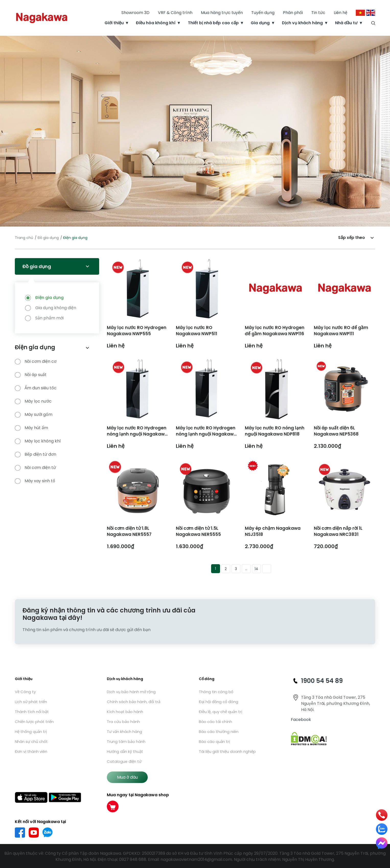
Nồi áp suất (31, 375)
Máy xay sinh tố (35, 481)
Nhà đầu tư (346, 23)
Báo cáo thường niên (219, 732)
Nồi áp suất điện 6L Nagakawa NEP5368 (336, 431)
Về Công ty (25, 692)
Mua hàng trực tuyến (222, 13)
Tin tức (318, 13)
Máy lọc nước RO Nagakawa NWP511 (197, 331)
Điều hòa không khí (156, 23)
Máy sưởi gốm (34, 415)
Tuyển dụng (263, 13)
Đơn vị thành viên (31, 751)
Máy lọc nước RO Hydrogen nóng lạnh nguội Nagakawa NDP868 (206, 434)
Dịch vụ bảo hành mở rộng (131, 692)
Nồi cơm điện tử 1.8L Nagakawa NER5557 (129, 531)
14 (256, 569)
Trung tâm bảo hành (126, 742)
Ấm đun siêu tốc (36, 388)
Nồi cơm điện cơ (36, 361)
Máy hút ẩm (31, 428)
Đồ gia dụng (48, 238)
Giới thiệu (114, 23)
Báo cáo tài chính (215, 722)
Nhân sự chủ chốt (31, 742)
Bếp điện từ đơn (36, 454)
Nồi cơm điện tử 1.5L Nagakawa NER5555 (198, 531)
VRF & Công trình (175, 13)
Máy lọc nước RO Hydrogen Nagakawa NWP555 (137, 331)
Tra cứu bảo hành (123, 722)
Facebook (301, 720)
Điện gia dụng (49, 298)
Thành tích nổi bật (32, 712)
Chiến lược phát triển (34, 722)
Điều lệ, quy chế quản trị (221, 712)
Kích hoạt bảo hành (125, 712)
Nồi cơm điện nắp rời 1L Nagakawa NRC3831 (338, 531)
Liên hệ (341, 13)
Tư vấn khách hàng (124, 732)
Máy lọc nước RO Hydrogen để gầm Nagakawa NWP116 (275, 331)
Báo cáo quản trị (214, 742)
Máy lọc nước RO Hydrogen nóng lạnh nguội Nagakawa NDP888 (137, 434)
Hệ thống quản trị (31, 732)
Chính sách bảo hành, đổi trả (134, 702)
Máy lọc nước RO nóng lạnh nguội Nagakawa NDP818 (275, 431)
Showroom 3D (135, 13)
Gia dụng (260, 23)
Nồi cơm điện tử (35, 468)
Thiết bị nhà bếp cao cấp (213, 23)
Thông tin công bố (216, 692)
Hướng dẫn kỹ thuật (125, 751)
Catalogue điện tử (124, 761)
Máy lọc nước (33, 401)
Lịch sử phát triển (31, 702)
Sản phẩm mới (49, 318)
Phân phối (293, 13)
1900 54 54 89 (322, 681)
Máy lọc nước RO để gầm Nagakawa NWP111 (341, 331)
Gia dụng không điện (56, 308)
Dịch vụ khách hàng (302, 23)
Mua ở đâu (127, 777)
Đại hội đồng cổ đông (219, 702)
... (246, 569)
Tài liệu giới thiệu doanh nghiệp (227, 751)
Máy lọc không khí (38, 441)
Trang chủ (24, 238)
